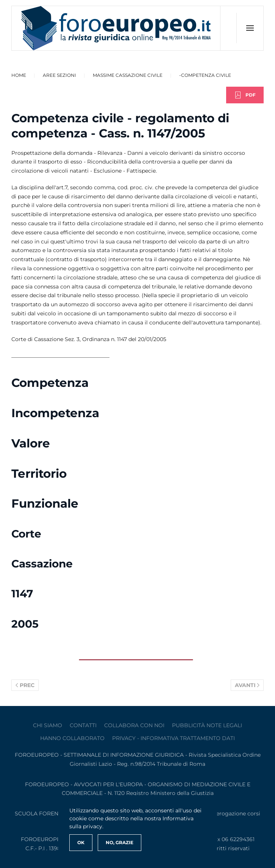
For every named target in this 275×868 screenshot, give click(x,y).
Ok (81, 842)
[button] (250, 28)
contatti (83, 725)
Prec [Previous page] (25, 685)
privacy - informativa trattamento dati (173, 738)
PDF (245, 95)
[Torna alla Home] (116, 28)
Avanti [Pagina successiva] (247, 685)
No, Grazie (120, 842)
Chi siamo (48, 725)
